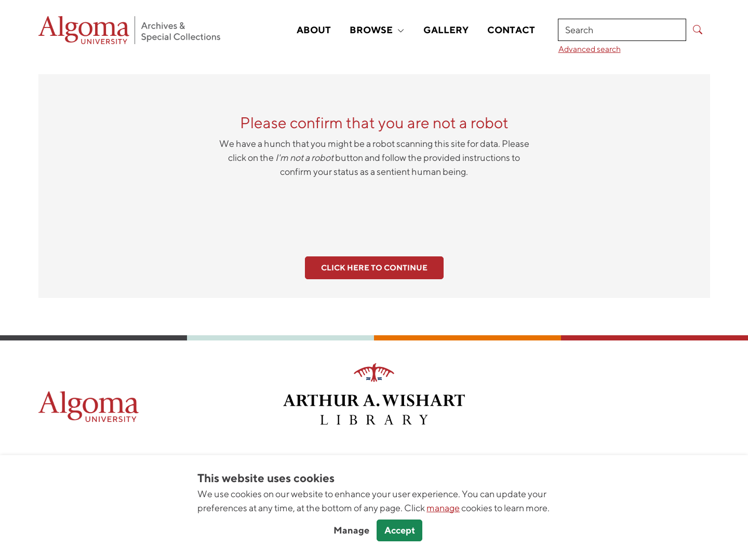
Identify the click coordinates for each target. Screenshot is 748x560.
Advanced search (590, 49)
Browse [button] (377, 30)
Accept (400, 530)
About (314, 30)
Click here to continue (374, 268)
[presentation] (374, 211)
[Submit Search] (698, 30)
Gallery (446, 30)
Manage (351, 530)
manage (443, 508)
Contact (511, 30)
